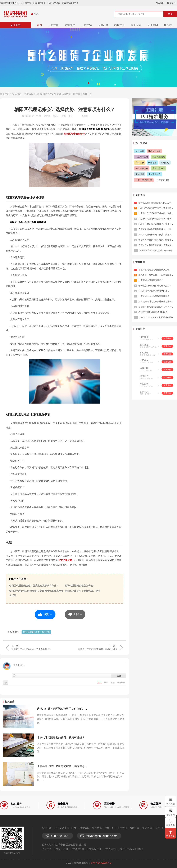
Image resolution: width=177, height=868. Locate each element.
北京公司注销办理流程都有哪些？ (154, 296)
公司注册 (53, 25)
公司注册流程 (142, 168)
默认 (100, 682)
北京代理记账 (65, 560)
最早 (106, 682)
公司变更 (70, 25)
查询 (170, 14)
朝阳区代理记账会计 (74, 134)
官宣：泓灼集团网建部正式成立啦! (154, 270)
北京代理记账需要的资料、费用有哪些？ (61, 737)
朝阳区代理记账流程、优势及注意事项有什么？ (34, 586)
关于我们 (122, 828)
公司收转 (144, 360)
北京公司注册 (154, 151)
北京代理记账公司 (144, 180)
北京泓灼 (5, 94)
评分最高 (121, 682)
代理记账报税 (163, 180)
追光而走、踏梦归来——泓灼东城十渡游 (157, 275)
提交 (119, 676)
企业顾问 (153, 25)
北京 (37, 14)
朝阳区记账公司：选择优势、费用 (82, 591)
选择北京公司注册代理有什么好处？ (155, 286)
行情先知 (135, 828)
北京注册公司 (154, 174)
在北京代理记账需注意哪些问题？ (154, 291)
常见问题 (136, 25)
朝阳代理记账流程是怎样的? (80, 586)
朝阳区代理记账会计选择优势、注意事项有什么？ (66, 94)
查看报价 (167, 338)
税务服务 (144, 376)
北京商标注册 (142, 157)
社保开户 (109, 828)
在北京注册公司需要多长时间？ (153, 312)
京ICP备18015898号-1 (101, 863)
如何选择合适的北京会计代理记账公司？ (157, 301)
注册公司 (165, 163)
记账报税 (140, 174)
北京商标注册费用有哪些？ (151, 280)
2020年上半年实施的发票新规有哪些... (157, 317)
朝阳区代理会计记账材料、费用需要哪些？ (31, 649)
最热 (113, 682)
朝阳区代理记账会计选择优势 (36, 632)
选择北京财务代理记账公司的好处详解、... (62, 709)
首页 (40, 25)
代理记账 (103, 25)
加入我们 (160, 3)
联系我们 (171, 3)
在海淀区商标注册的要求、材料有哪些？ (158, 250)
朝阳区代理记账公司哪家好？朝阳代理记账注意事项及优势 (36, 593)
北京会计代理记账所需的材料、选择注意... (62, 766)
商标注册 (119, 25)
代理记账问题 (31, 94)
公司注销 (86, 25)
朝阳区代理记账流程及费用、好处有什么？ (98, 649)
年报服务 (144, 384)
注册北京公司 (159, 168)
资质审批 (144, 392)
